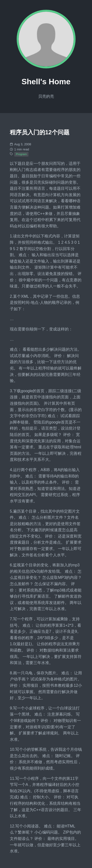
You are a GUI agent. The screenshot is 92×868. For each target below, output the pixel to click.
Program (21, 154)
